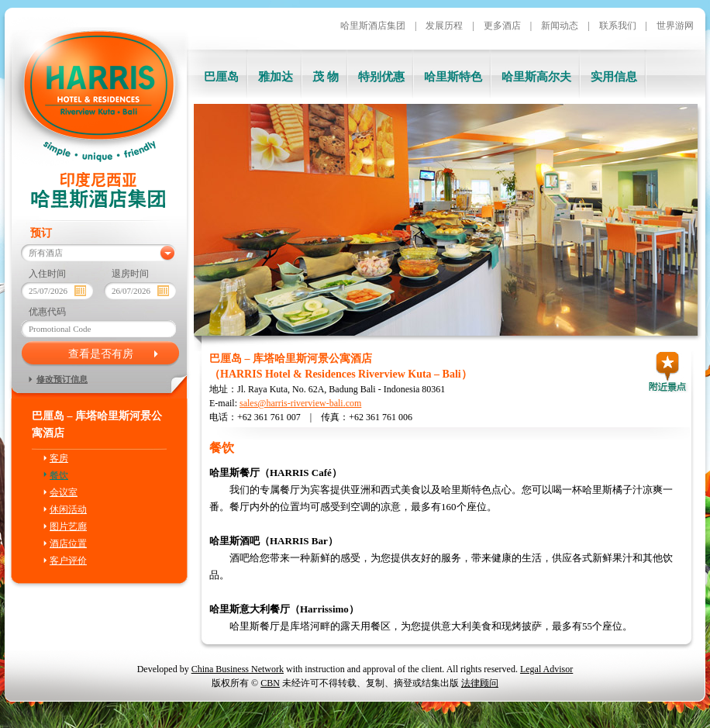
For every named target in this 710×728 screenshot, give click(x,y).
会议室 (64, 492)
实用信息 (614, 77)
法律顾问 (480, 683)
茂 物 (326, 77)
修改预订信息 (62, 379)
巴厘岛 (221, 77)
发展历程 (444, 26)
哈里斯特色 (453, 77)
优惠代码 (47, 312)
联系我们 (618, 26)
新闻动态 (560, 26)
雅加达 (276, 77)
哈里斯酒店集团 (373, 26)
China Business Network (238, 669)
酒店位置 (68, 543)
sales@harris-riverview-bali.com (300, 403)
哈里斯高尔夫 (536, 77)
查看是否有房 (101, 354)
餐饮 (59, 475)
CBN (270, 683)
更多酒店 (502, 26)
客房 (59, 458)
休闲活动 (68, 509)
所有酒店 (46, 253)
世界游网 (675, 26)
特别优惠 (381, 77)
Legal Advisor (546, 669)
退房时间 (130, 274)
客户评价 (68, 561)
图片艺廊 (68, 526)
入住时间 (47, 274)
